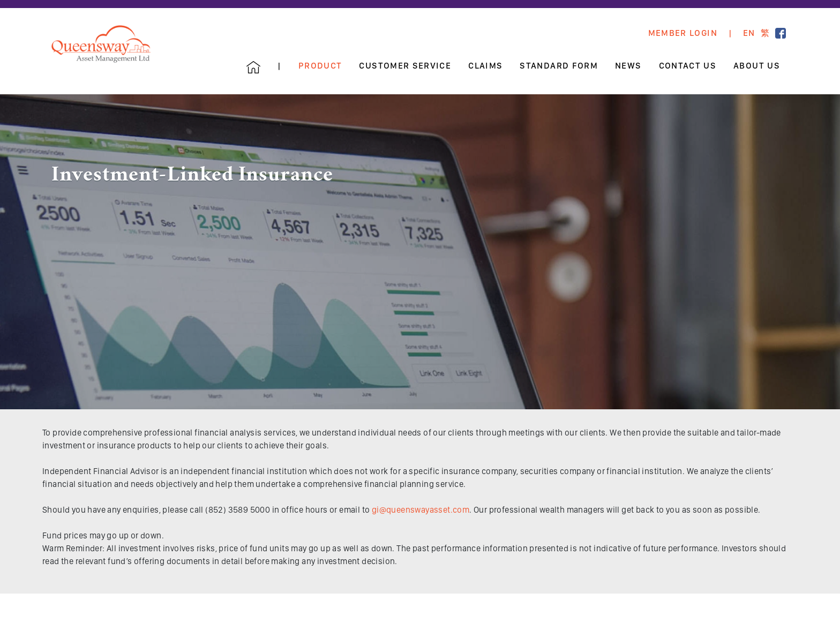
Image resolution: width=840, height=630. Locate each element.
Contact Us (688, 66)
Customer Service (405, 66)
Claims (485, 66)
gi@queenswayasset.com (421, 510)
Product (320, 66)
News (628, 66)
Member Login (683, 33)
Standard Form (559, 66)
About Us (757, 66)
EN (749, 33)
